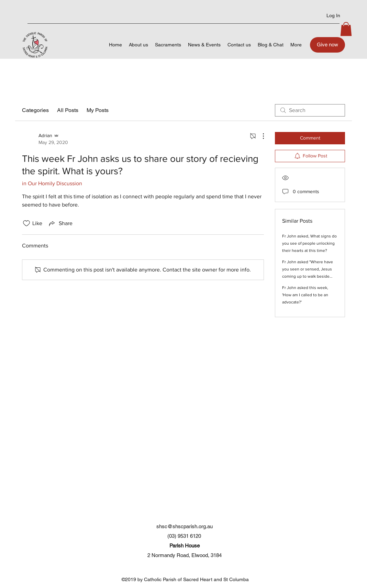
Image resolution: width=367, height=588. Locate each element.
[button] (346, 29)
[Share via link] (60, 223)
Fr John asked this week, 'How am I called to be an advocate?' (305, 295)
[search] (310, 110)
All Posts (68, 110)
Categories (35, 110)
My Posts (98, 110)
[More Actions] (260, 136)
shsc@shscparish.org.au (185, 526)
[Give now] (327, 45)
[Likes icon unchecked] (26, 223)
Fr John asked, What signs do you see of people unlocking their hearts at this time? (309, 243)
